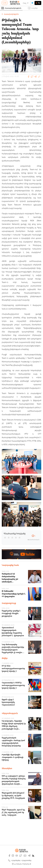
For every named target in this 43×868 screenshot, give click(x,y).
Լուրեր (33, 8)
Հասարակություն (11, 8)
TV (38, 3)
